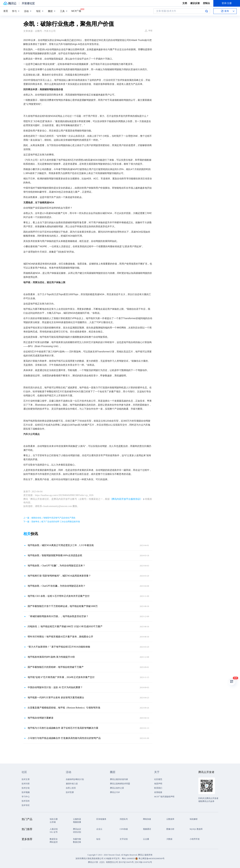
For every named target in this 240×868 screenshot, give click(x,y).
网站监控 (54, 842)
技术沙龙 (26, 788)
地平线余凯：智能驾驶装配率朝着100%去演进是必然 (55, 555)
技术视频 (26, 792)
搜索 (206, 11)
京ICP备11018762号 (143, 862)
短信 (98, 839)
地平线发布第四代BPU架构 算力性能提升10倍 (51, 657)
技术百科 (26, 801)
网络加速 (147, 819)
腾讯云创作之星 (117, 788)
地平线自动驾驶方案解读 (40, 718)
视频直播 (77, 822)
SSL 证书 (54, 832)
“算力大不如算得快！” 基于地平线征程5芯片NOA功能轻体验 (59, 647)
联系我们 (158, 788)
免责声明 (158, 784)
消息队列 (124, 819)
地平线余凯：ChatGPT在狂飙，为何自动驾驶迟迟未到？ (57, 586)
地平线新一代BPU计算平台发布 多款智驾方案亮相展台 (56, 698)
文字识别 (124, 839)
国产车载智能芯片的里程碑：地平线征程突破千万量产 (56, 667)
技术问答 (26, 784)
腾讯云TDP (115, 792)
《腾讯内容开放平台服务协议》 (126, 499)
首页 (6, 11)
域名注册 (54, 819)
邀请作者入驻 (72, 784)
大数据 (169, 839)
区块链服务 (101, 819)
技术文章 (26, 779)
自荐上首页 (71, 788)
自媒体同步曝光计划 (75, 779)
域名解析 (194, 819)
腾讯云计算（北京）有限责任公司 (103, 862)
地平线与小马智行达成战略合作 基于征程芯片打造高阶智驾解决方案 (63, 728)
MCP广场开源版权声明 (164, 797)
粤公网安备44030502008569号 (151, 859)
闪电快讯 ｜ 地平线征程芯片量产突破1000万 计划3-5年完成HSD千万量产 (65, 627)
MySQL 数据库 (196, 829)
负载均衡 (77, 839)
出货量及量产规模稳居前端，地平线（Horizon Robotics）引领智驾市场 (64, 708)
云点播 (146, 839)
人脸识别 (54, 829)
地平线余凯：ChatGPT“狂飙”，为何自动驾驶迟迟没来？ (56, 566)
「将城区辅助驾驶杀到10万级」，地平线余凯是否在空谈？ (58, 616)
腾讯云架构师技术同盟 (120, 784)
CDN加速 (124, 829)
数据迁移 (77, 842)
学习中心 (26, 797)
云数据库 (170, 819)
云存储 (53, 822)
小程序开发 (195, 839)
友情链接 (158, 792)
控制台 (206, 3)
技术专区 (26, 805)
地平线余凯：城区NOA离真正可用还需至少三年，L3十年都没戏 (61, 545)
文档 (185, 3)
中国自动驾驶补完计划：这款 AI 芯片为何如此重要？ (55, 687)
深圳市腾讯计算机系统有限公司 (89, 859)
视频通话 (147, 829)
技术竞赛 (70, 792)
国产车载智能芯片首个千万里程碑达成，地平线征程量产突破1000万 (63, 606)
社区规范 (158, 779)
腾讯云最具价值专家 (119, 779)
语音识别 (77, 832)
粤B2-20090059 (129, 859)
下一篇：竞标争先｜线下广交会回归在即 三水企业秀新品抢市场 (52, 522)
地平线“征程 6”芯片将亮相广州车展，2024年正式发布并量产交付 (61, 677)
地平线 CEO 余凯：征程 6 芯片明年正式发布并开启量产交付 (59, 596)
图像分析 (170, 829)
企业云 (99, 829)
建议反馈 (195, 3)
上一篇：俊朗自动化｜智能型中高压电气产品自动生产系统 (49, 518)
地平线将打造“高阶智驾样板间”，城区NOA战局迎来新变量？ (59, 576)
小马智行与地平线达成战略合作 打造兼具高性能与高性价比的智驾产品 (64, 738)
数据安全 (54, 839)
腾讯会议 (77, 829)
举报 (149, 31)
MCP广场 (76, 11)
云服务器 (77, 819)
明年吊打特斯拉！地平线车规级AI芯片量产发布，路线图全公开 (60, 637)
